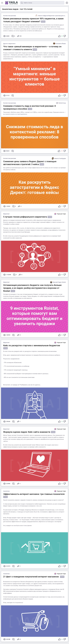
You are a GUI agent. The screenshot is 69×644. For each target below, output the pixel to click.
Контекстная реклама (10, 16)
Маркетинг (6, 214)
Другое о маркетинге (9, 44)
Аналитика (6, 491)
